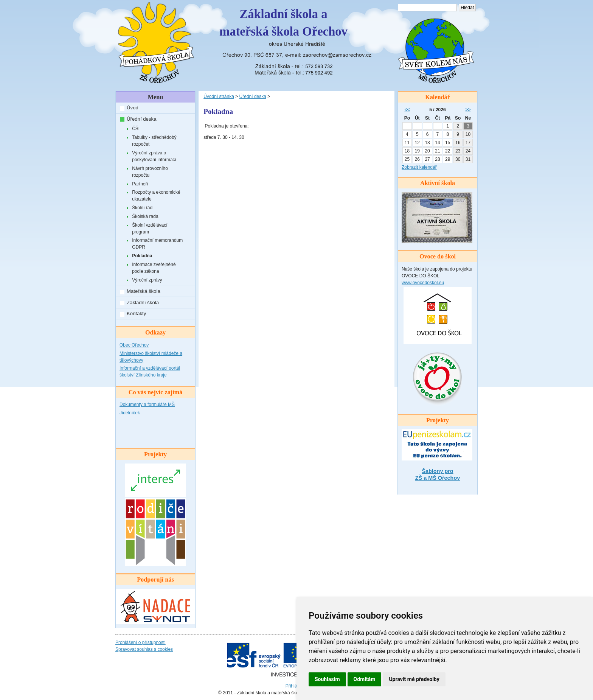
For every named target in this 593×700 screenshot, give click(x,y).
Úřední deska (141, 119)
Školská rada (145, 216)
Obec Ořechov (134, 345)
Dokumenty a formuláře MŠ (147, 404)
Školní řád (142, 208)
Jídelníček (130, 413)
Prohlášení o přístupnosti (140, 642)
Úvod (133, 108)
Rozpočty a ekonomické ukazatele (156, 196)
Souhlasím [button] (327, 679)
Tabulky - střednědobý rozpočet (154, 141)
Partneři (140, 184)
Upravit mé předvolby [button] (414, 679)
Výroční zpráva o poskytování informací (154, 156)
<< (407, 110)
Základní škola (143, 303)
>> (468, 110)
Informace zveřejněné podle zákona (154, 268)
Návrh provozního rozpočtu (150, 172)
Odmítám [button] (365, 679)
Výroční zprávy (147, 280)
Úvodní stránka (219, 96)
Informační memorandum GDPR (157, 244)
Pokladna (142, 256)
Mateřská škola (144, 291)
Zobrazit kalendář (419, 167)
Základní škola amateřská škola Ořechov (283, 23)
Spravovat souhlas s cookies (144, 649)
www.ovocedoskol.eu (423, 283)
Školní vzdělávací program (150, 229)
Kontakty (136, 313)
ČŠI (136, 129)
